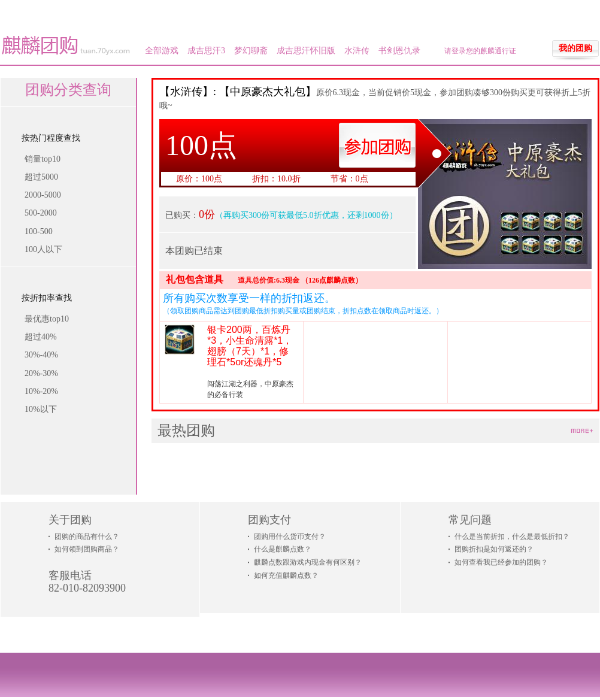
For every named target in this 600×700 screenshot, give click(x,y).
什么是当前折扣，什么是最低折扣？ (512, 537)
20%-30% (41, 373)
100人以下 (43, 249)
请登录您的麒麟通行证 (480, 51)
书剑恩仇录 (399, 51)
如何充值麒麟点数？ (286, 575)
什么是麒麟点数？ (283, 549)
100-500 (39, 231)
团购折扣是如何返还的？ (494, 549)
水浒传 (357, 51)
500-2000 (41, 213)
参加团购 (377, 145)
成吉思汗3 (206, 51)
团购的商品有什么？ (87, 537)
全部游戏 (162, 51)
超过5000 (41, 177)
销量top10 (43, 159)
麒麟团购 (66, 46)
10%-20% (41, 391)
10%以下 (41, 409)
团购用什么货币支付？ (290, 537)
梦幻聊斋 (251, 51)
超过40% (41, 337)
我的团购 (575, 48)
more (582, 431)
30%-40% (41, 355)
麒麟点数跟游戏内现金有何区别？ (308, 562)
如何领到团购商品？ (87, 549)
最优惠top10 (47, 319)
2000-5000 (43, 195)
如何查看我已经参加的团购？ (501, 562)
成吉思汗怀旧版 (306, 51)
